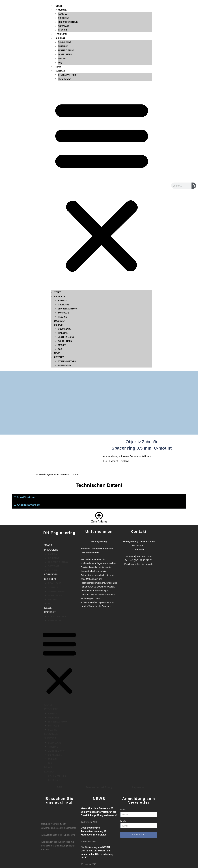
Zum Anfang (99, 521)
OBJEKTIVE (64, 266)
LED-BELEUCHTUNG (68, 270)
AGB (59, 787)
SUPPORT (59, 286)
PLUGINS (62, 278)
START (57, 253)
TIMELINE (63, 7)
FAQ (60, 24)
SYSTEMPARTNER (67, 36)
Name (123, 810)
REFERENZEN (65, 40)
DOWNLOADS (65, 3)
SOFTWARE (64, 274)
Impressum (139, 787)
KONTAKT (60, 32)
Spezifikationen (27, 497)
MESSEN (62, 20)
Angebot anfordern (29, 505)
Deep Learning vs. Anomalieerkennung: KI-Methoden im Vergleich (94, 831)
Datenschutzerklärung (99, 787)
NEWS (59, 28)
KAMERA (62, 262)
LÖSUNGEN (60, 282)
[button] (102, 147)
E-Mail (124, 821)
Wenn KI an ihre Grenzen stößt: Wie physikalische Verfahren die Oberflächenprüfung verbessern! (99, 812)
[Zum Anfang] (99, 516)
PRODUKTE (60, 258)
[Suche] (194, 186)
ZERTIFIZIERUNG (66, 11)
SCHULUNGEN (65, 15)
